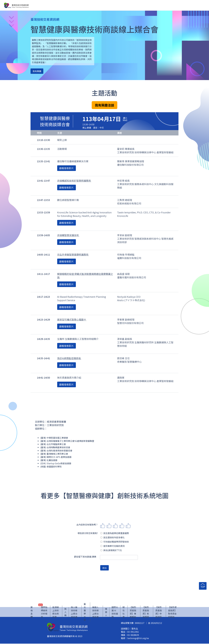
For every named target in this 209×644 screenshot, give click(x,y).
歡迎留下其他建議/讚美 (85, 557)
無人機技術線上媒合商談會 (74, 612)
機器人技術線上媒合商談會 (95, 612)
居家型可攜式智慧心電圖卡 (72, 319)
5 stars (128, 526)
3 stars (115, 526)
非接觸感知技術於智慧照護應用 (74, 181)
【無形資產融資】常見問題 (146, 612)
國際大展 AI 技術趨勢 (115, 612)
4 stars (122, 526)
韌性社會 (124, 612)
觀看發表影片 (67, 168)
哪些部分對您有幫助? (88, 533)
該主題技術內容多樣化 (113, 537)
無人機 (65, 612)
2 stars (109, 526)
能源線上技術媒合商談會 (56, 612)
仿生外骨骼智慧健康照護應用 (73, 254)
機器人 (106, 612)
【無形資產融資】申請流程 (158, 612)
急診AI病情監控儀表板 (69, 358)
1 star (103, 526)
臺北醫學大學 (85, 612)
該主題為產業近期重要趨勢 (115, 533)
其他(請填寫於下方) (111, 550)
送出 (104, 568)
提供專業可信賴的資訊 (113, 546)
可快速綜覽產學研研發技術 (115, 542)
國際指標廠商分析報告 (44, 612)
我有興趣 (37, 71)
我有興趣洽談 (104, 105)
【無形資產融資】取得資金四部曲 (172, 612)
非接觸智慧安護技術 (68, 235)
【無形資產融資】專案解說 (133, 612)
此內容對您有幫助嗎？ (87, 525)
